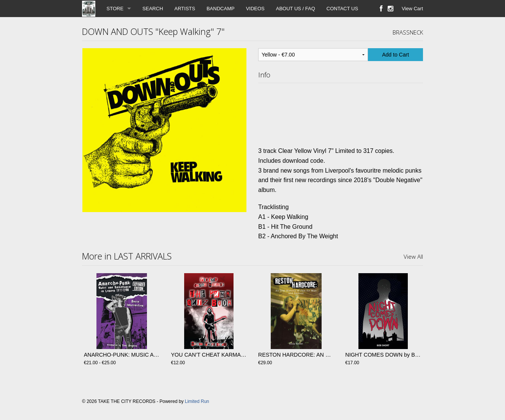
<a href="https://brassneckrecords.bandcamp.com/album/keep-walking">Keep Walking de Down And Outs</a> (341, 113)
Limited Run (197, 401)
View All (413, 256)
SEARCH (153, 9)
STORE (115, 9)
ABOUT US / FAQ (296, 9)
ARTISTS (185, 9)
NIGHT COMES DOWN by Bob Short (390, 355)
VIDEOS (255, 9)
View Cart (412, 9)
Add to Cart (395, 55)
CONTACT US (342, 9)
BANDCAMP (221, 9)
